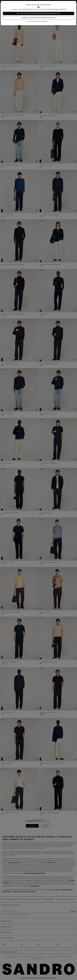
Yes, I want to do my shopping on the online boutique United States (39, 13)
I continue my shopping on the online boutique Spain (39, 18)
